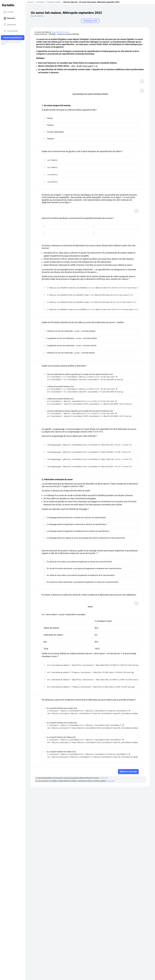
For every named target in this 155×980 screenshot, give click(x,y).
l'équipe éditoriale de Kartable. (60, 32)
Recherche (10, 25)
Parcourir (9, 18)
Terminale (40, 2)
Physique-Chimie (54, 2)
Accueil (8, 12)
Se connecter (11, 31)
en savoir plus (104, 778)
